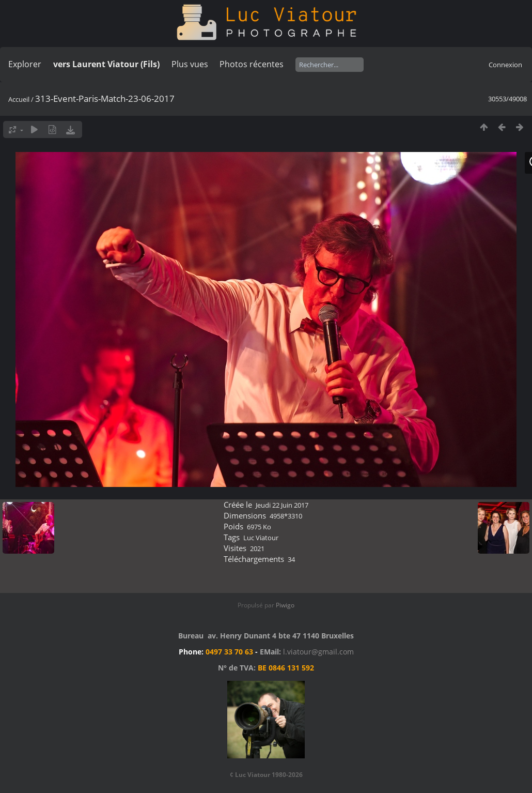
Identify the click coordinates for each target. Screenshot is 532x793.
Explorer (25, 64)
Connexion (505, 65)
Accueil (19, 99)
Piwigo (285, 605)
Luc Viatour (261, 538)
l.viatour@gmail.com (318, 652)
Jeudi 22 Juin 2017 (282, 505)
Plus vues (190, 64)
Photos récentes (252, 64)
